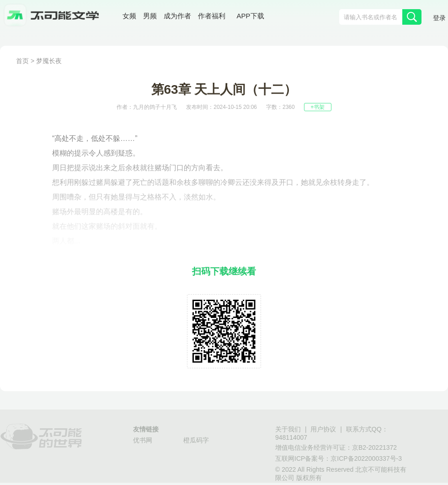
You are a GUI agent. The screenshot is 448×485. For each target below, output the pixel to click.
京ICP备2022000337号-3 (366, 458)
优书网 (143, 440)
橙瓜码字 (196, 440)
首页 (22, 61)
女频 (129, 16)
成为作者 (177, 16)
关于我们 (288, 429)
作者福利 (212, 16)
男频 (150, 16)
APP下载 (251, 16)
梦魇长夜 (49, 61)
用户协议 (323, 429)
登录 (439, 18)
